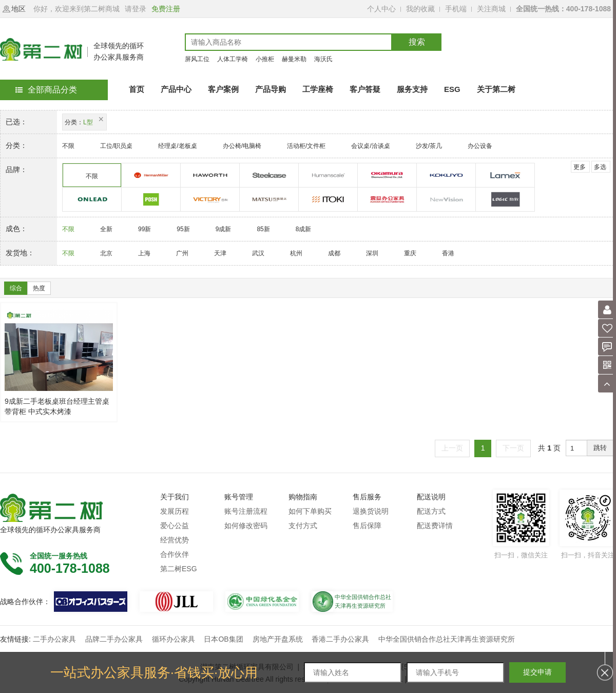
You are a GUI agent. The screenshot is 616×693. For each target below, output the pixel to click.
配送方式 (431, 511)
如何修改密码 (246, 526)
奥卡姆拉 (387, 175)
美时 (505, 175)
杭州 (296, 253)
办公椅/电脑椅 (242, 146)
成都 (334, 253)
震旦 (387, 200)
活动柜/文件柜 (306, 146)
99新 (145, 229)
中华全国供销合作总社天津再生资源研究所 (447, 639)
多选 (600, 167)
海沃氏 (323, 59)
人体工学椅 (233, 59)
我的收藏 (420, 9)
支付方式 (303, 526)
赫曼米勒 (294, 59)
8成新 (304, 229)
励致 (505, 200)
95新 (183, 229)
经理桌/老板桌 (177, 146)
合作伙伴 (175, 554)
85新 (263, 229)
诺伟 (446, 200)
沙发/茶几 (429, 146)
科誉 (151, 200)
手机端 (456, 9)
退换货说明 (371, 511)
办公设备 (480, 146)
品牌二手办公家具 (114, 639)
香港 (448, 253)
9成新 (224, 229)
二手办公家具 (54, 639)
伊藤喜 (328, 200)
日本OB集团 (223, 639)
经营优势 (175, 540)
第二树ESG (179, 569)
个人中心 (381, 9)
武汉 (258, 253)
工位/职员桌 (116, 146)
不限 (68, 146)
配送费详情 (435, 526)
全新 (106, 229)
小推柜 (265, 59)
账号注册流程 (246, 511)
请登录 (136, 9)
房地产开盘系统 (278, 639)
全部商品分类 (46, 90)
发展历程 (175, 511)
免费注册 (166, 9)
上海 (144, 253)
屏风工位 (197, 59)
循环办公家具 (174, 639)
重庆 (410, 253)
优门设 (328, 175)
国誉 (446, 175)
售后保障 (367, 526)
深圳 (372, 253)
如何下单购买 (310, 511)
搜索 (417, 42)
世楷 (269, 175)
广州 (182, 253)
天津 (220, 253)
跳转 (600, 448)
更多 (580, 167)
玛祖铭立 (269, 200)
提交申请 (537, 672)
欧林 (92, 200)
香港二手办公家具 (340, 639)
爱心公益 (175, 526)
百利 (210, 200)
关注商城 (491, 9)
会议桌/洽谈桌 (370, 146)
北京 (106, 253)
